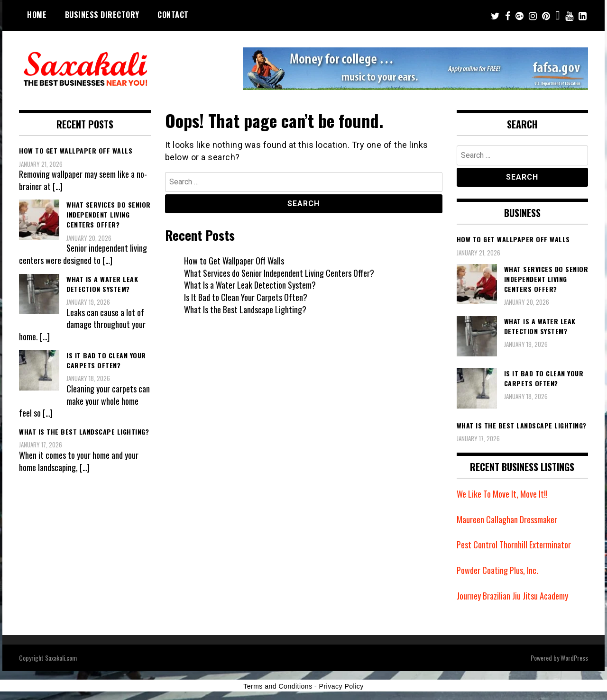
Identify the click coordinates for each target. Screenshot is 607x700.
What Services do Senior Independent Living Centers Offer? (279, 273)
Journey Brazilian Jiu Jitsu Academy (512, 596)
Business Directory (102, 15)
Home (37, 15)
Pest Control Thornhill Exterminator (514, 545)
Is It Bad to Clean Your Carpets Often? (246, 297)
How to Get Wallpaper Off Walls (234, 261)
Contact (173, 15)
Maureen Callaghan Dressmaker (507, 519)
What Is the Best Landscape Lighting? (245, 309)
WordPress (574, 658)
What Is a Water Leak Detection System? (250, 285)
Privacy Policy (341, 686)
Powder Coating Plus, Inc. (497, 570)
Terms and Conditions (278, 686)
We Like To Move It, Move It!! (502, 494)
